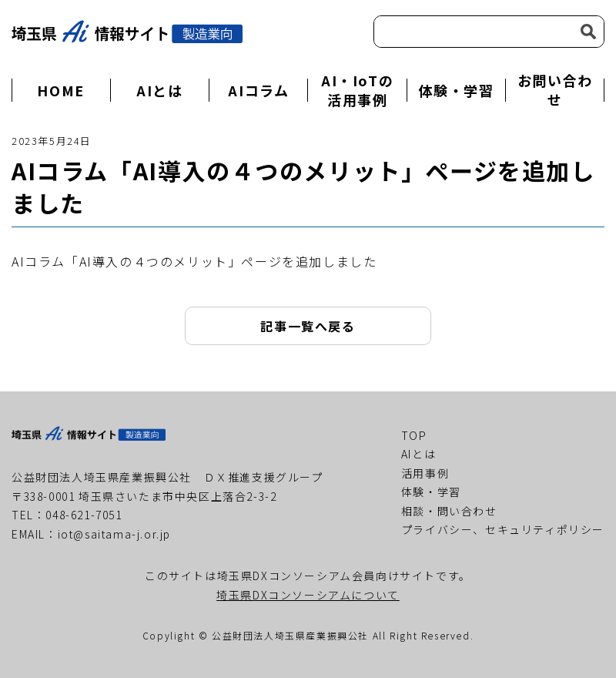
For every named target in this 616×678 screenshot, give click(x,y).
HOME (60, 90)
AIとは (159, 90)
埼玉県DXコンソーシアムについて (308, 595)
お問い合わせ (555, 90)
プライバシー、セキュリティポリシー (503, 529)
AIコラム (258, 90)
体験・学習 (456, 90)
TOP (414, 435)
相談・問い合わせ (449, 511)
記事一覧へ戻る (308, 326)
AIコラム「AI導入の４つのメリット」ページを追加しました (194, 261)
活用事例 (425, 473)
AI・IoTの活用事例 (357, 90)
